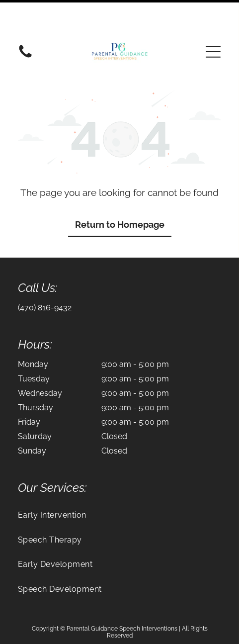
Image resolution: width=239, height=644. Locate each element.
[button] (213, 18)
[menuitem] (119, 481)
